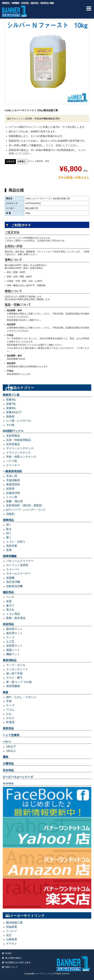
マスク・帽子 (14, 678)
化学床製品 (13, 444)
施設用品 (8, 592)
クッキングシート (17, 669)
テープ (10, 705)
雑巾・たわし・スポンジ (21, 697)
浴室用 (10, 489)
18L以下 (11, 747)
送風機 (10, 578)
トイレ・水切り (16, 542)
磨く (9, 537)
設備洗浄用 (13, 493)
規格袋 (10, 417)
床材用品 (8, 624)
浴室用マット (14, 646)
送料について (11, 967)
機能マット (13, 654)
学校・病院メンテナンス (21, 457)
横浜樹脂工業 (14, 923)
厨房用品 (8, 728)
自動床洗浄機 (14, 586)
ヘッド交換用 (11, 735)
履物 (6, 757)
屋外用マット (14, 633)
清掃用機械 (10, 556)
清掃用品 (8, 520)
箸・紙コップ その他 (19, 682)
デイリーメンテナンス (20, 448)
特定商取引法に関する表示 (18, 962)
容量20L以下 (14, 412)
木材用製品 (13, 436)
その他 (10, 425)
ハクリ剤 (12, 461)
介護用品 (8, 764)
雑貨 (6, 692)
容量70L (11, 404)
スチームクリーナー (18, 574)
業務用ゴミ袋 (11, 395)
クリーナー (13, 465)
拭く (9, 533)
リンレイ (12, 931)
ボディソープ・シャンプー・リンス (25, 510)
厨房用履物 (13, 686)
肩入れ (10, 610)
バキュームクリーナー (20, 561)
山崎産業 (12, 939)
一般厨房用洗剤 (12, 471)
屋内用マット (14, 629)
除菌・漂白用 (14, 501)
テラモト (12, 944)
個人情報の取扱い (14, 958)
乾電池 (10, 722)
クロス (10, 718)
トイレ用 (12, 497)
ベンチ (10, 597)
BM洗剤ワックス (13, 431)
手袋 (9, 701)
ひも (9, 714)
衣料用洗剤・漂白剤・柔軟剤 (24, 505)
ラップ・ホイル (16, 665)
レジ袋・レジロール (18, 421)
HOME (8, 953)
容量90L (11, 408)
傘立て (10, 606)
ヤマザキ (8, 784)
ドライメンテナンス (18, 453)
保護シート (13, 650)
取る (9, 529)
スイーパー (13, 569)
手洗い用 (12, 476)
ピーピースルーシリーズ (18, 777)
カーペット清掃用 (17, 565)
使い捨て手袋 (14, 673)
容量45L (11, 400)
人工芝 (10, 642)
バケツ (7, 742)
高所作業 (12, 546)
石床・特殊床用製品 (18, 440)
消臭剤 (10, 514)
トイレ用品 (13, 614)
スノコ (10, 637)
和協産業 (12, 927)
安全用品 (8, 770)
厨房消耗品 (10, 660)
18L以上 (11, 751)
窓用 (9, 550)
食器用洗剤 (13, 484)
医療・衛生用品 (16, 618)
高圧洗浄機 (13, 582)
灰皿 (9, 601)
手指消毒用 (13, 480)
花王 (9, 935)
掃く (9, 525)
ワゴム (10, 710)
